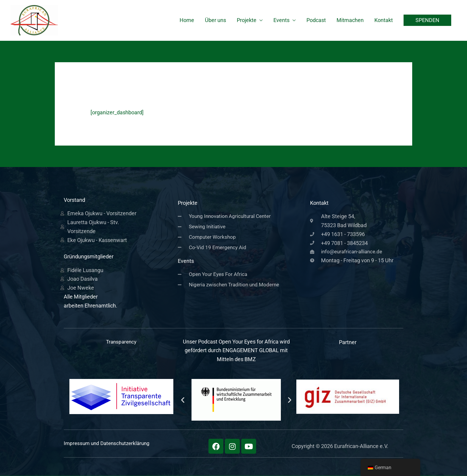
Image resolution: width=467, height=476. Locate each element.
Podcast (316, 20)
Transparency (121, 342)
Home (187, 20)
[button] (427, 21)
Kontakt (384, 20)
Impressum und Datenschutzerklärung (109, 443)
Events (281, 20)
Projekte (247, 20)
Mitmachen (350, 20)
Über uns (215, 20)
